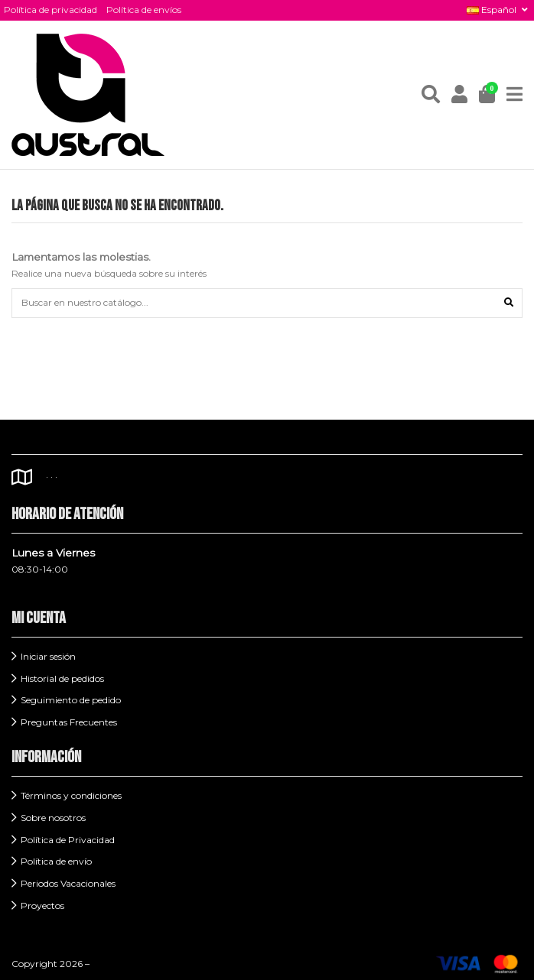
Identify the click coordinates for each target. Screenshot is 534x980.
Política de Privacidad (68, 840)
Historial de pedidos (62, 678)
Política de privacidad (50, 10)
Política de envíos (144, 10)
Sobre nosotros (53, 818)
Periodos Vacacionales (68, 883)
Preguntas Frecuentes (69, 722)
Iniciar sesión (48, 656)
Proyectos (42, 905)
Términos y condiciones (71, 795)
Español (498, 10)
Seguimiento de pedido (71, 700)
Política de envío (56, 861)
